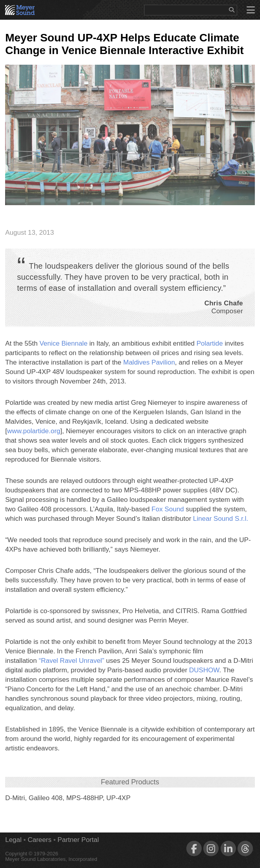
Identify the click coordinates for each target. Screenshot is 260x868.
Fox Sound (168, 509)
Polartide (210, 343)
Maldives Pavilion (149, 362)
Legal (13, 840)
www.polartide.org (34, 431)
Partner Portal (78, 840)
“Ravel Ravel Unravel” (71, 661)
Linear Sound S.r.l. (221, 519)
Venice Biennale (63, 343)
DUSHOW (204, 670)
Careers (39, 840)
